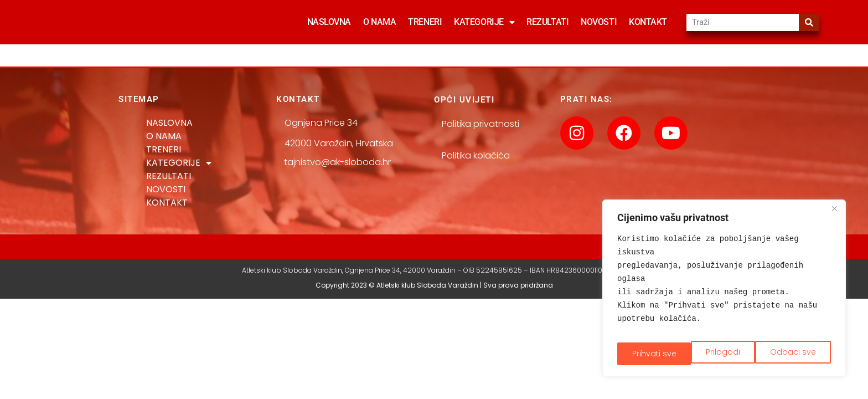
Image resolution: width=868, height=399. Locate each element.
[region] (724, 291)
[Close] (834, 216)
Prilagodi (647, 353)
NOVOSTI (599, 22)
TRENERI (425, 22)
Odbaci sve (719, 353)
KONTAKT (648, 22)
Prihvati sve (795, 353)
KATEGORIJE (484, 22)
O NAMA (379, 22)
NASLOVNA (329, 22)
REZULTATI (547, 22)
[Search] (809, 22)
